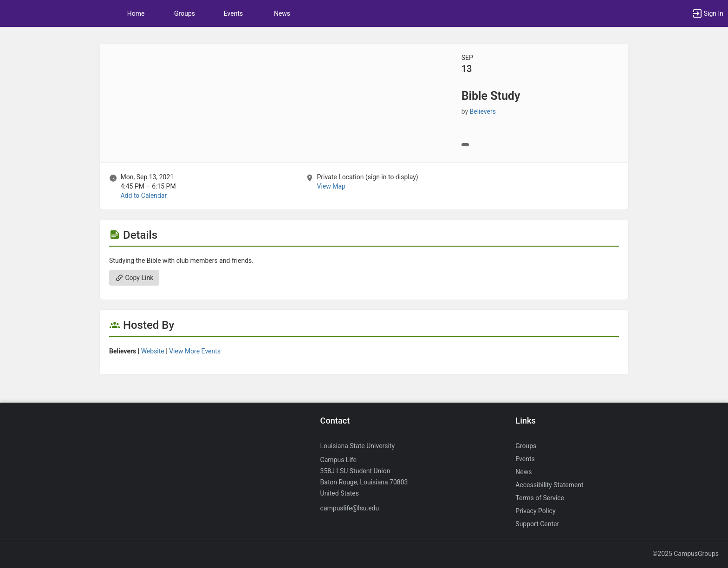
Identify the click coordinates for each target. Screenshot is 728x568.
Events (233, 13)
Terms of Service (540, 498)
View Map (331, 186)
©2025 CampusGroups (686, 554)
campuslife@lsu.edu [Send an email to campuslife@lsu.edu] (350, 508)
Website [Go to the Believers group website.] (153, 351)
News (282, 13)
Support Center (537, 524)
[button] (708, 13)
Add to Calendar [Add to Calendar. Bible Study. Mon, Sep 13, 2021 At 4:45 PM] (143, 196)
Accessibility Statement (549, 485)
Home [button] (136, 13)
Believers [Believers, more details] (483, 111)
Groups (185, 13)
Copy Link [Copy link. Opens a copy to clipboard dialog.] (134, 278)
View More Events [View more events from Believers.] (195, 351)
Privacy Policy (535, 511)
